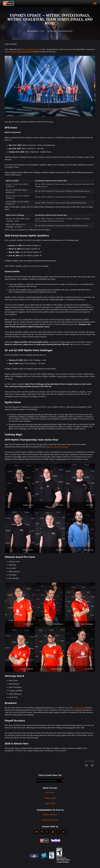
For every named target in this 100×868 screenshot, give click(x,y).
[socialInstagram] (58, 832)
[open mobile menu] (95, 3)
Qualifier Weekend (50, 815)
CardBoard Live (79, 708)
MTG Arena (50, 792)
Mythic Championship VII (30, 49)
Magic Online (50, 803)
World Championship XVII (18, 52)
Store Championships (50, 820)
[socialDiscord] (64, 832)
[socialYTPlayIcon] (53, 832)
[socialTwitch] (47, 832)
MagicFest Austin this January (57, 447)
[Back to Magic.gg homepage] (8, 3)
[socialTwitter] (42, 832)
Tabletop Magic (50, 798)
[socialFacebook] (37, 832)
